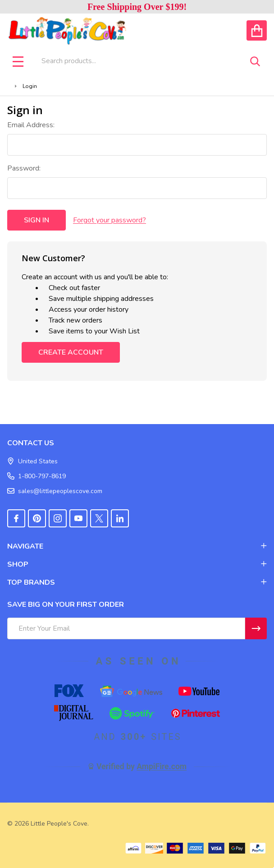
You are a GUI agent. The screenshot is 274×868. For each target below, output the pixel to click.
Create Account (71, 352)
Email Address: (31, 125)
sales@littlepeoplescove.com (55, 491)
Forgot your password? (110, 220)
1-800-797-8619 (37, 476)
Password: (24, 168)
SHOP (137, 564)
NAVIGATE (137, 546)
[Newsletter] (256, 628)
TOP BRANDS (137, 582)
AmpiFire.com (162, 766)
